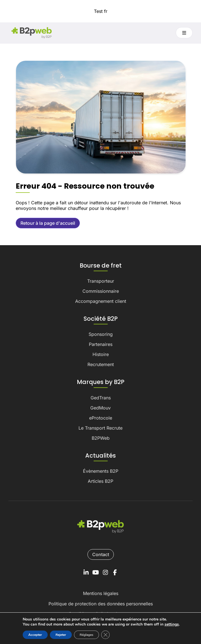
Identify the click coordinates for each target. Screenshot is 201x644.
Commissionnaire (101, 291)
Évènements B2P (101, 471)
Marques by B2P (101, 382)
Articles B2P (100, 481)
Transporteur (101, 281)
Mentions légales (101, 593)
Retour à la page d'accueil (48, 223)
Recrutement (101, 364)
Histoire (101, 354)
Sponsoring (101, 334)
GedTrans (101, 398)
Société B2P (101, 319)
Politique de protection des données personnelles (101, 604)
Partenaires (101, 344)
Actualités (100, 456)
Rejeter (61, 635)
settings (172, 624)
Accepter (35, 635)
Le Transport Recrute (100, 428)
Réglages (86, 635)
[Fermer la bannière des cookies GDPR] (105, 635)
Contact (101, 554)
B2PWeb (101, 438)
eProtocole (101, 418)
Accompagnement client (101, 301)
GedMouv (100, 408)
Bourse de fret (101, 266)
